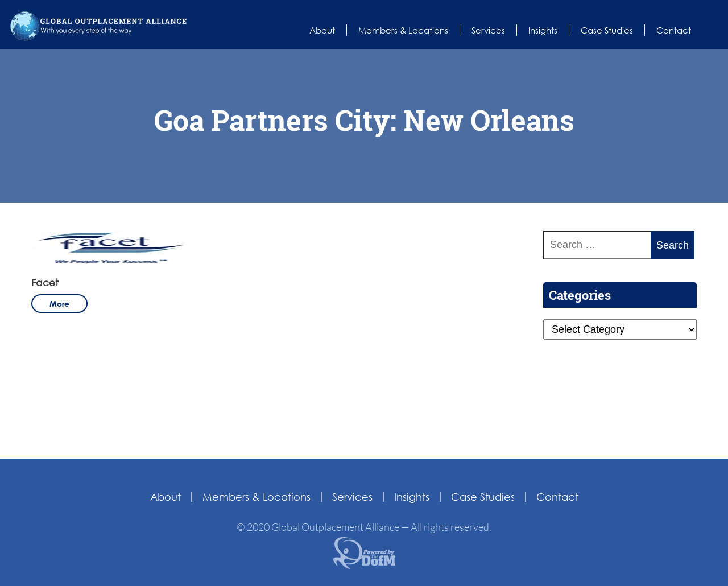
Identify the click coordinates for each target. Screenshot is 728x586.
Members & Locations (403, 30)
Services (488, 30)
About (322, 30)
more (59, 304)
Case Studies (607, 30)
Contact (674, 30)
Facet (45, 282)
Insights (543, 30)
